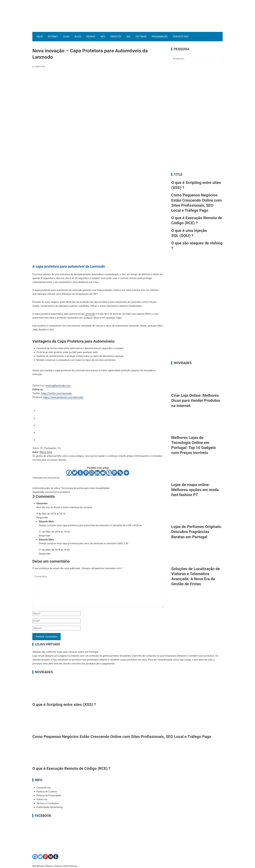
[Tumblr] (80, 473)
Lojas (66, 37)
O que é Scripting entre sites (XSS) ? (64, 705)
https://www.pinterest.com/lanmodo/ (64, 397)
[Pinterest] (86, 473)
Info (103, 37)
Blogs (78, 37)
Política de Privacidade (49, 795)
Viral (57, 866)
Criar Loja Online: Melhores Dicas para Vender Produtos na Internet (196, 401)
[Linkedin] (97, 473)
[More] (126, 473)
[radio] (100, 410)
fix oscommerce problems (51, 492)
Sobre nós (42, 799)
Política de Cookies (47, 792)
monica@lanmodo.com (58, 386)
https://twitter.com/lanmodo (57, 393)
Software (141, 37)
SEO (128, 37)
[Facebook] (69, 473)
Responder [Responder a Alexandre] (42, 518)
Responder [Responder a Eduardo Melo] (45, 536)
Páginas (91, 37)
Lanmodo (90, 314)
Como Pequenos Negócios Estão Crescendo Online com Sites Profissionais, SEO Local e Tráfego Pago (122, 737)
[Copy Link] (120, 473)
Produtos (116, 37)
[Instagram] (92, 473)
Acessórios (53, 478)
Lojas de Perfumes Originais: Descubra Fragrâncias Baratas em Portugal (197, 532)
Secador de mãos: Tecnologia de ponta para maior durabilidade (71, 488)
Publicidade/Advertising (49, 807)
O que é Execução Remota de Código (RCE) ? (71, 768)
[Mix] (114, 473)
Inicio (40, 37)
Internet (53, 37)
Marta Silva (46, 452)
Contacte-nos (181, 37)
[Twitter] (75, 473)
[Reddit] (103, 473)
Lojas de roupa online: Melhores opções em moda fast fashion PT (195, 490)
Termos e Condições (48, 803)
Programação (160, 37)
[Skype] (109, 473)
